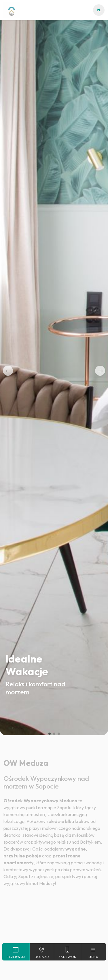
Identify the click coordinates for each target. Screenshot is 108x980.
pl (99, 10)
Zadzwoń (68, 952)
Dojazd (42, 952)
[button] (8, 371)
